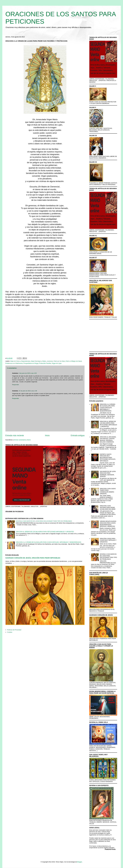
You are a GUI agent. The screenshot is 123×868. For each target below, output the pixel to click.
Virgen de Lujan (57, 363)
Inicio (47, 435)
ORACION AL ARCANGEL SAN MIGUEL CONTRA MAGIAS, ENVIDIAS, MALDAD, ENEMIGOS (108, 439)
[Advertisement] (45, 332)
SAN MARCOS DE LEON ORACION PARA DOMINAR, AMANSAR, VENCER (108, 474)
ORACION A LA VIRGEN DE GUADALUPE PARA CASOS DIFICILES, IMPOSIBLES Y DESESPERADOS (49, 542)
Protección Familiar (45, 363)
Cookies (10, 632)
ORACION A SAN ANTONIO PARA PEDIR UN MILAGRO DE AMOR (108, 507)
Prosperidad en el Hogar (31, 363)
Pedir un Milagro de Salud (74, 361)
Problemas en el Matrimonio (14, 363)
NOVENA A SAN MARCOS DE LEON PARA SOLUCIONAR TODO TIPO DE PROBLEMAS (44, 521)
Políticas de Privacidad (14, 630)
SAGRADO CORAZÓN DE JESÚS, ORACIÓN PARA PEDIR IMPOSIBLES (33, 558)
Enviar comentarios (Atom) (22, 440)
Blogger (80, 862)
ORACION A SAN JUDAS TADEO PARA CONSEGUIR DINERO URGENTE (108, 491)
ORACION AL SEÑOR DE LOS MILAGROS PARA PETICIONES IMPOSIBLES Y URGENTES (45, 532)
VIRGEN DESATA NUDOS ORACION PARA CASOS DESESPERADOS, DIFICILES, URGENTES (108, 524)
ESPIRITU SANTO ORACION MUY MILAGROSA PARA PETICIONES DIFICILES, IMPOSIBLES (108, 458)
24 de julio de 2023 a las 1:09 (28, 391)
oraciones (50, 361)
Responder (16, 385)
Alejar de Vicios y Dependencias (20, 361)
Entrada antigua (78, 435)
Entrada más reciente (15, 435)
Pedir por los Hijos (59, 361)
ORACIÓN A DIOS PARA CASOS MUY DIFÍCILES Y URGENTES (108, 540)
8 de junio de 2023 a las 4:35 (28, 373)
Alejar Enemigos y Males (38, 361)
